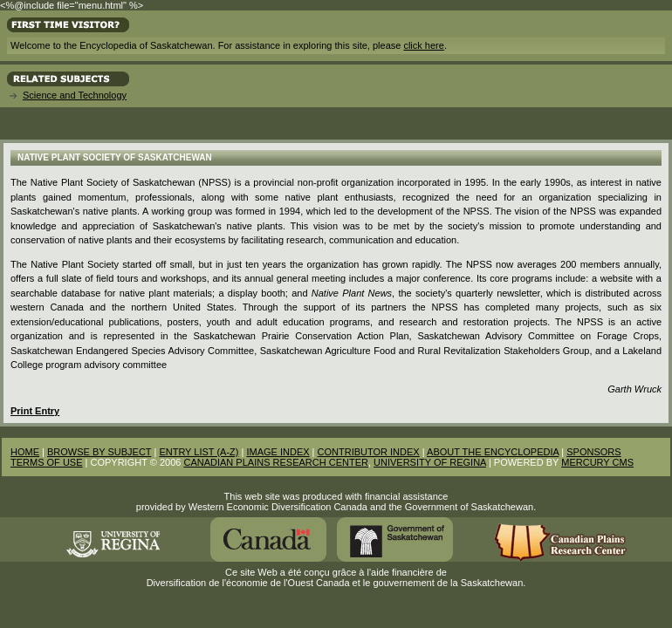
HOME (25, 452)
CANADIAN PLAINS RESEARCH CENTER (276, 462)
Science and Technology (75, 95)
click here (423, 45)
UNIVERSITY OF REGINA (430, 462)
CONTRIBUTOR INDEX (369, 452)
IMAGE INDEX (278, 452)
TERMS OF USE (47, 462)
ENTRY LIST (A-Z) (199, 452)
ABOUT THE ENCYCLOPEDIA (493, 452)
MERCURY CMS (597, 462)
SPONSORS (593, 452)
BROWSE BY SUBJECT (99, 452)
